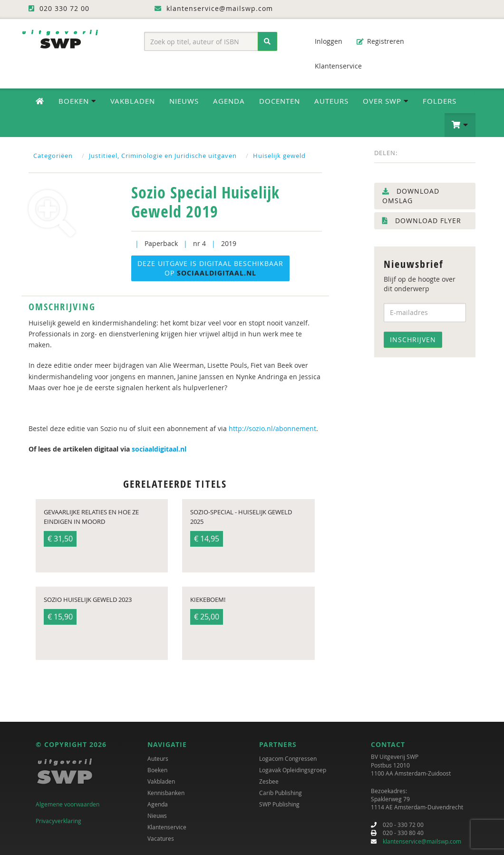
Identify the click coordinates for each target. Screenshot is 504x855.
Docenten (280, 101)
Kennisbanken (166, 793)
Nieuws (184, 101)
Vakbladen (133, 101)
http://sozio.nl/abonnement (272, 428)
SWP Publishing (279, 805)
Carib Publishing (281, 793)
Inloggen (324, 41)
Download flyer (422, 221)
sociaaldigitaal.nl (159, 449)
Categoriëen (53, 156)
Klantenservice (334, 66)
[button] (460, 125)
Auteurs (331, 101)
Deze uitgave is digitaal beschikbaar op (210, 268)
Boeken (157, 770)
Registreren (380, 41)
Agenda (229, 101)
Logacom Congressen (288, 759)
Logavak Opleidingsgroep (293, 770)
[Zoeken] (267, 41)
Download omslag (411, 196)
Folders (440, 101)
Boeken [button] (77, 101)
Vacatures (161, 839)
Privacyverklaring (58, 821)
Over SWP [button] (386, 101)
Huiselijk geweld (279, 156)
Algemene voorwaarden (68, 805)
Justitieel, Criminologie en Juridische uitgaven (163, 156)
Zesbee (269, 782)
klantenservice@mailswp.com (422, 841)
